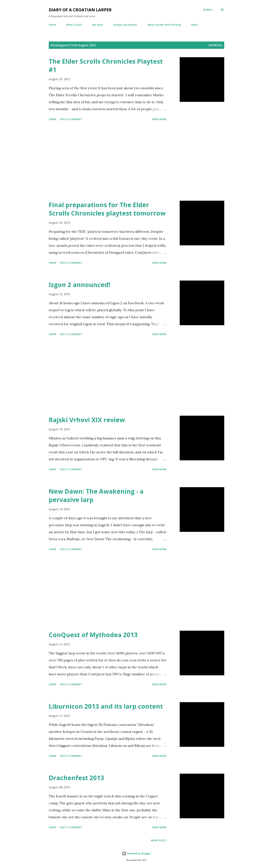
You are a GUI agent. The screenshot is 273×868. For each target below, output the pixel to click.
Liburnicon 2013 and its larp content (106, 706)
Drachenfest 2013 (76, 778)
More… (195, 25)
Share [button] (53, 119)
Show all (216, 45)
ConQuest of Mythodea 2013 (93, 635)
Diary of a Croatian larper (80, 10)
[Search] (208, 10)
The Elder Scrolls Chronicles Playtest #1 (106, 65)
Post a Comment (71, 119)
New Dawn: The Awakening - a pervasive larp (96, 495)
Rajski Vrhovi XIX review (87, 420)
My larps (98, 25)
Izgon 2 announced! (79, 285)
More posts (159, 840)
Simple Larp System (125, 25)
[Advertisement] (108, 161)
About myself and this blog (164, 25)
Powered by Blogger (136, 853)
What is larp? (74, 25)
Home (52, 25)
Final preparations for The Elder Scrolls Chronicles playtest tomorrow (107, 209)
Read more (159, 119)
